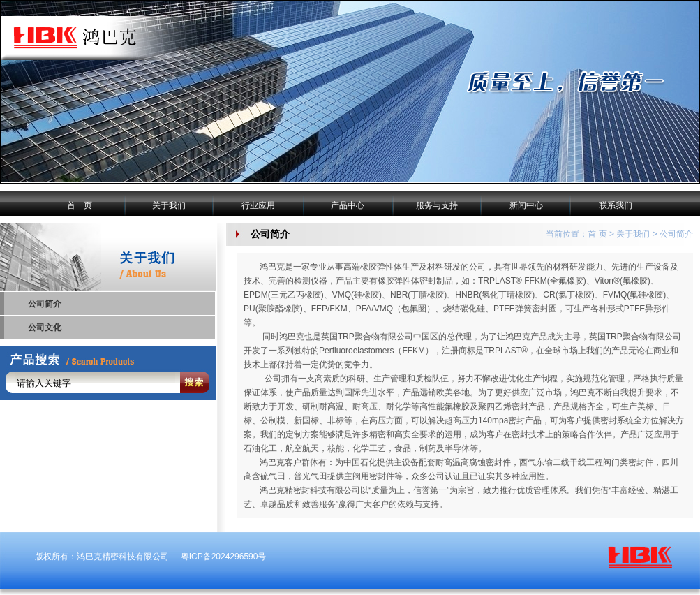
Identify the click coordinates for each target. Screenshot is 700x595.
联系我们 (616, 205)
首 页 (80, 205)
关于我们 (169, 205)
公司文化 (45, 328)
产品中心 (348, 205)
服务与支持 (437, 205)
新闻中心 (526, 205)
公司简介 (45, 304)
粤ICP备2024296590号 (224, 557)
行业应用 (258, 205)
